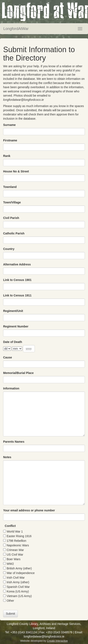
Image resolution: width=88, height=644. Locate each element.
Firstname (10, 140)
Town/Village (12, 202)
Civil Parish (11, 218)
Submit (10, 614)
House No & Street (16, 171)
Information (11, 388)
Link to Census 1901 (17, 280)
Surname (9, 125)
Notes (7, 457)
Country (9, 249)
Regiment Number (16, 326)
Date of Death (13, 342)
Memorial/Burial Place (18, 373)
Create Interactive (57, 641)
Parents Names (14, 442)
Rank (7, 156)
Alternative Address (17, 264)
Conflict (10, 526)
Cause (8, 357)
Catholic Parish (14, 233)
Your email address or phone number (29, 510)
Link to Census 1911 (17, 295)
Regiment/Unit (13, 311)
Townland (10, 187)
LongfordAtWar (16, 29)
